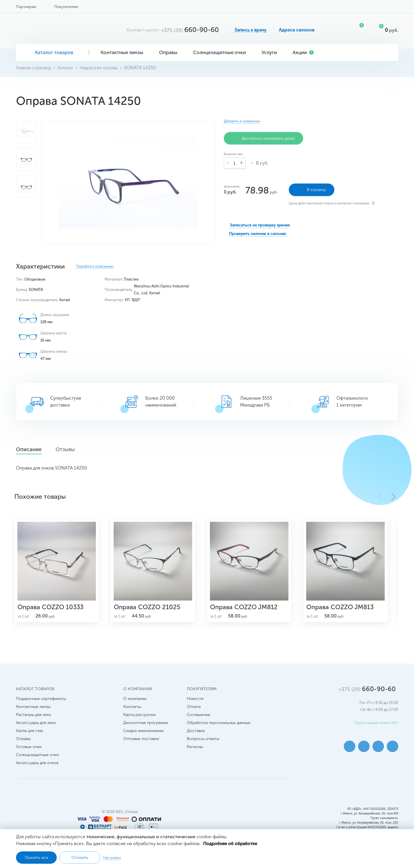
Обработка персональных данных (219, 730)
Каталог (67, 68)
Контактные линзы (124, 52)
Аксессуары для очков (37, 770)
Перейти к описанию (95, 267)
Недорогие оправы (102, 68)
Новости (195, 706)
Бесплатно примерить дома (263, 138)
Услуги (271, 52)
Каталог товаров (53, 52)
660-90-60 (190, 30)
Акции (303, 52)
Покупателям (66, 7)
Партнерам (26, 7)
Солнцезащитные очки (222, 52)
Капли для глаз (30, 738)
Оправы (170, 52)
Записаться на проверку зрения (260, 223)
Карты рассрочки (139, 722)
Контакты (132, 714)
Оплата (194, 714)
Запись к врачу (250, 30)
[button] (393, 496)
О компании (135, 706)
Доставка (196, 738)
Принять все (36, 857)
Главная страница (35, 68)
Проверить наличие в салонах (257, 232)
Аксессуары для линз (36, 730)
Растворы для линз (34, 722)
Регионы (195, 754)
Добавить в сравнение (242, 121)
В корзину (312, 188)
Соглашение (199, 722)
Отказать (80, 857)
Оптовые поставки (141, 746)
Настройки (112, 857)
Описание (33, 450)
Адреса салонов (297, 30)
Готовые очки (29, 754)
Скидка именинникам (143, 738)
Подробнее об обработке (231, 843)
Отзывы (76, 450)
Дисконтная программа (146, 730)
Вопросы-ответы (203, 746)
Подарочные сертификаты (41, 706)
